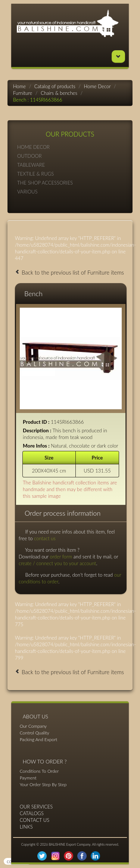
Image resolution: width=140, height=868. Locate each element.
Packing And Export (39, 739)
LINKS (26, 827)
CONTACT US (35, 820)
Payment (28, 778)
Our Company (33, 726)
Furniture (23, 93)
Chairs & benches (59, 93)
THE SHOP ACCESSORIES (70, 182)
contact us (45, 538)
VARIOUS (70, 191)
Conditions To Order (39, 771)
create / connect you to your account (57, 563)
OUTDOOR (70, 156)
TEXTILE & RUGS (70, 174)
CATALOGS (32, 813)
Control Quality (35, 733)
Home (19, 86)
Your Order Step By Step (43, 784)
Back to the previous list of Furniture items (69, 272)
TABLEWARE (70, 165)
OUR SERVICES (36, 807)
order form (61, 557)
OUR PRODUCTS (70, 134)
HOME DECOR (70, 147)
